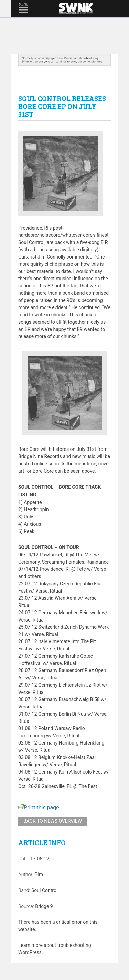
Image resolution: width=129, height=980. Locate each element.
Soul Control (44, 890)
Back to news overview (53, 821)
